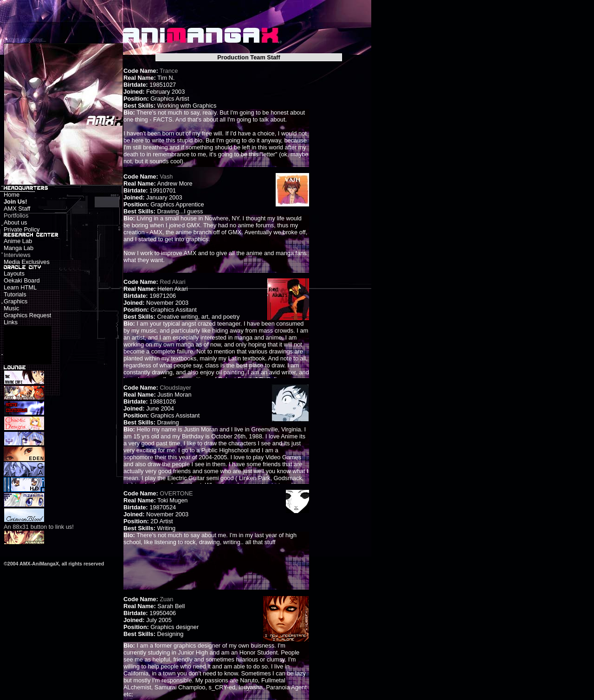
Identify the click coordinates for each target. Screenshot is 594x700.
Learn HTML (20, 287)
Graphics (16, 301)
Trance (169, 71)
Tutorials (15, 294)
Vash (166, 177)
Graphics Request (27, 315)
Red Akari (172, 282)
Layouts (14, 273)
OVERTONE (176, 493)
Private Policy (22, 229)
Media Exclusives (27, 262)
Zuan (166, 599)
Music (11, 308)
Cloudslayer (175, 388)
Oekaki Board (22, 280)
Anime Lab (18, 241)
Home (12, 195)
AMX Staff (17, 209)
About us (16, 222)
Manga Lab (19, 248)
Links (11, 322)
